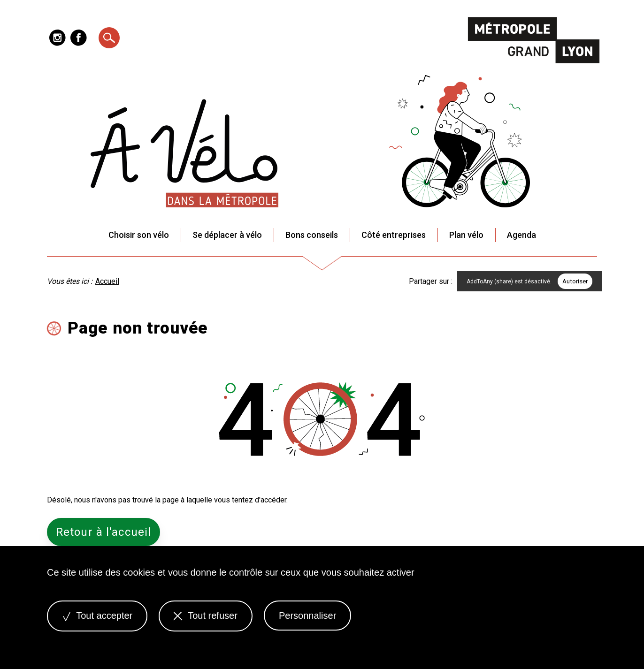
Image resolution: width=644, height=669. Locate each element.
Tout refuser (206, 616)
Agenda (521, 235)
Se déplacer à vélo (227, 235)
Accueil (107, 281)
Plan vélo (466, 235)
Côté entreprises (394, 235)
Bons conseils (312, 235)
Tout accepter (97, 616)
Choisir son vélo (139, 235)
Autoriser (575, 281)
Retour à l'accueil (103, 532)
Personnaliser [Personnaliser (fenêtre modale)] (307, 616)
